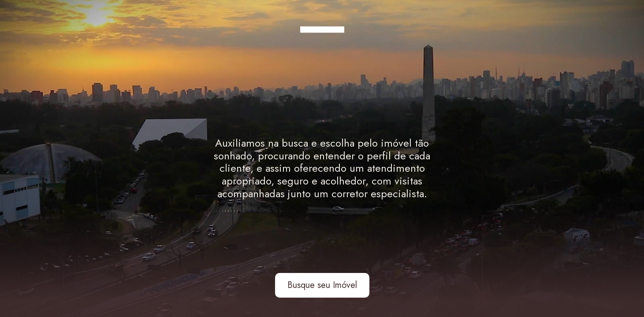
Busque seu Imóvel (322, 285)
